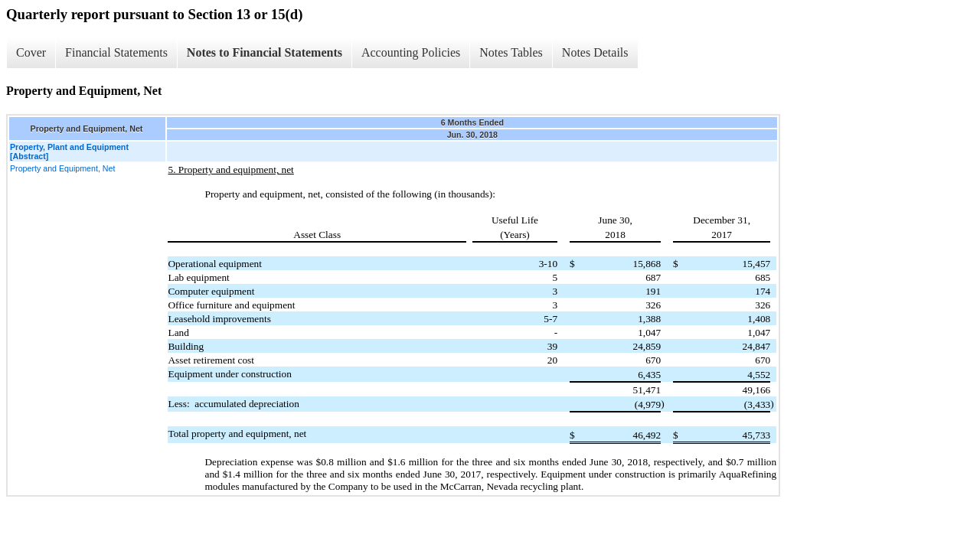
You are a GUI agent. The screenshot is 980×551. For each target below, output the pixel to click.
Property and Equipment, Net (62, 168)
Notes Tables (511, 52)
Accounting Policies (411, 52)
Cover (31, 52)
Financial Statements (116, 52)
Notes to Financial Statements (265, 52)
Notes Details (595, 52)
